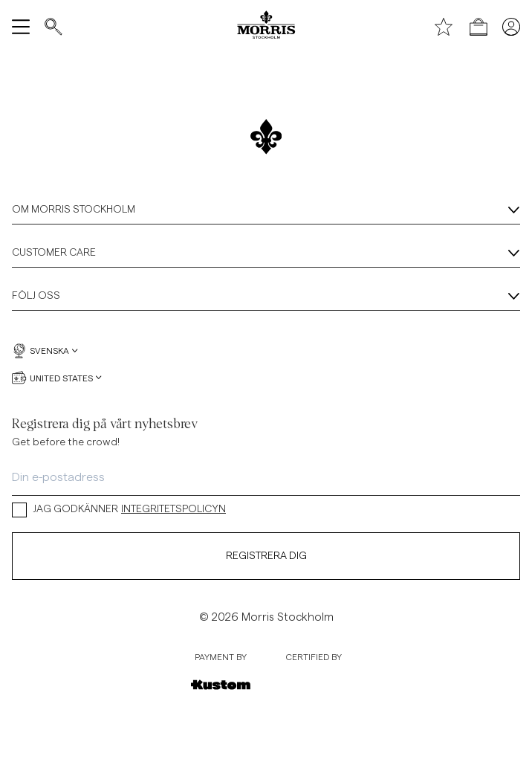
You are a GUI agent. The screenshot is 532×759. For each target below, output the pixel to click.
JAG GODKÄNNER (119, 510)
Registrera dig (266, 556)
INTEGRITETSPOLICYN (173, 509)
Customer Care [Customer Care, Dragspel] (266, 253)
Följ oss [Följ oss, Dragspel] (266, 297)
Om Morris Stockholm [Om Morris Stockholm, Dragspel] (266, 210)
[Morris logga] (266, 27)
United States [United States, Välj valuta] (57, 378)
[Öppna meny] (21, 27)
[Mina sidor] (511, 27)
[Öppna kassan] (479, 27)
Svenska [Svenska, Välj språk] (45, 351)
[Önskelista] (444, 27)
